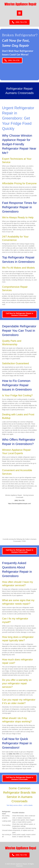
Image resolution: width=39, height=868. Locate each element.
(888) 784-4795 (20, 500)
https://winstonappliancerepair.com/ (19, 504)
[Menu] (19, 13)
